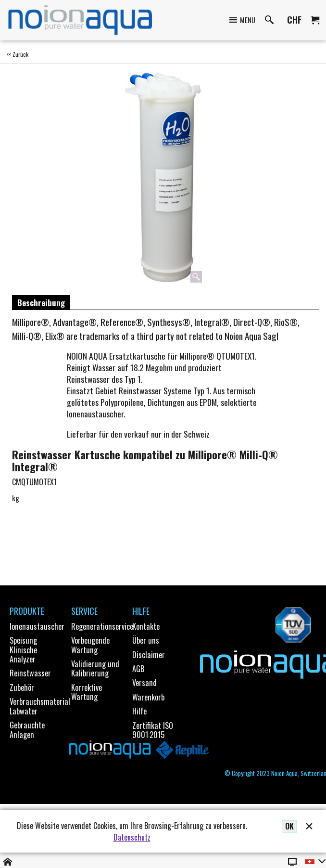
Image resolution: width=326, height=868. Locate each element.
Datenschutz (132, 837)
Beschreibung (41, 303)
